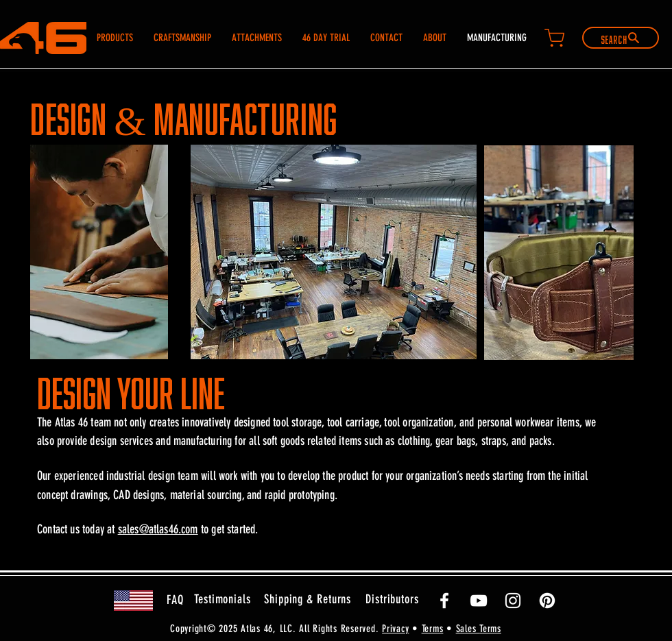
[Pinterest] (547, 601)
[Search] (621, 38)
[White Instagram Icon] (513, 601)
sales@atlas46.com (158, 529)
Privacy (395, 629)
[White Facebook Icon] (444, 601)
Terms (433, 629)
